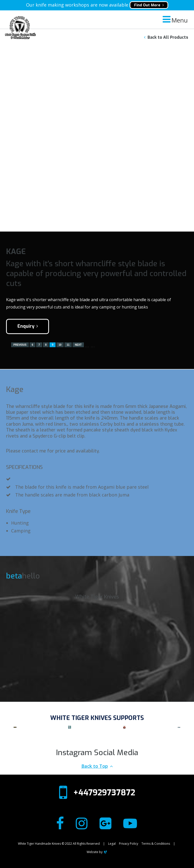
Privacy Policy (129, 844)
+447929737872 (104, 793)
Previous (20, 345)
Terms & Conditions (156, 844)
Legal (112, 844)
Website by (97, 852)
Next (78, 345)
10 (60, 345)
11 (68, 345)
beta (14, 576)
